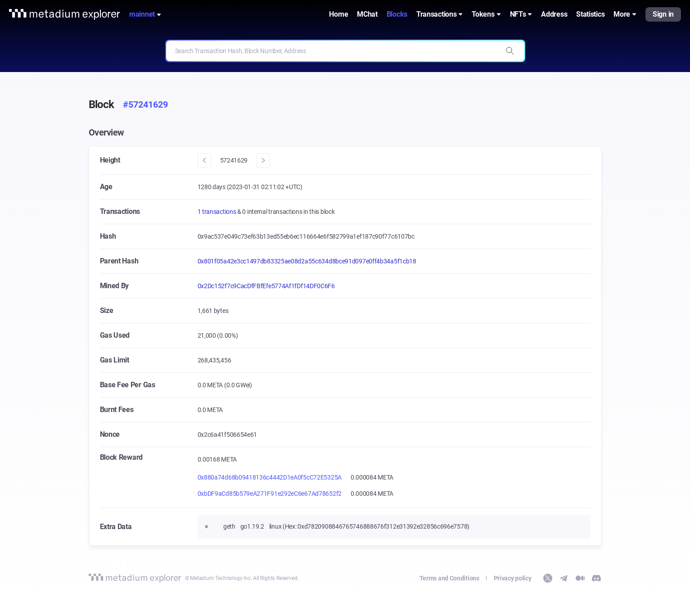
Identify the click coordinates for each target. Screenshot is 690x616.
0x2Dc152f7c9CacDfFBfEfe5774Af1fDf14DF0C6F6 (266, 286)
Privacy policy (513, 578)
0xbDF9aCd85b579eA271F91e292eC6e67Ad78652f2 (270, 494)
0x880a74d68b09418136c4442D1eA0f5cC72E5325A (270, 477)
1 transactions (218, 212)
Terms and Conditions (449, 578)
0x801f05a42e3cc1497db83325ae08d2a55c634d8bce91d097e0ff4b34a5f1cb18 (307, 261)
